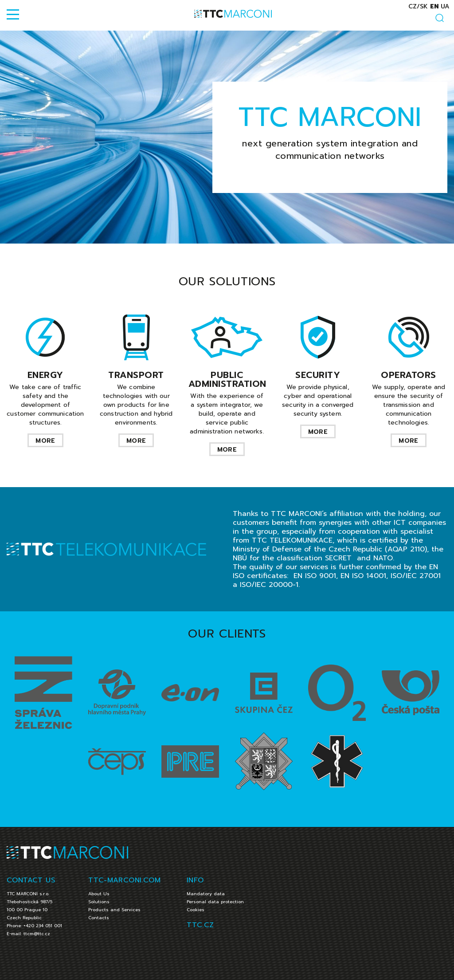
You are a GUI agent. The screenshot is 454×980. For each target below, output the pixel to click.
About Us (99, 894)
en (434, 6)
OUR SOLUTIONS (227, 281)
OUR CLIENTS (227, 634)
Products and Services (114, 910)
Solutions (99, 902)
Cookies (196, 910)
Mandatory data (206, 894)
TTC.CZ (200, 925)
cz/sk (418, 6)
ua (445, 6)
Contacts (99, 918)
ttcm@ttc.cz (37, 934)
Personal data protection (215, 902)
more (45, 441)
